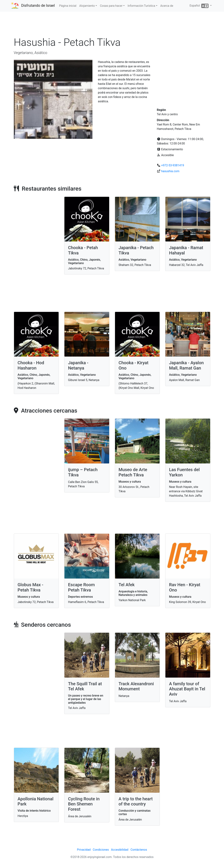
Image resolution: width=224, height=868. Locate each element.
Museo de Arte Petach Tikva (133, 472)
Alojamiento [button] (87, 6)
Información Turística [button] (141, 6)
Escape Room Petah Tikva (81, 587)
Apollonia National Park (36, 802)
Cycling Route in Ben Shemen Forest (84, 804)
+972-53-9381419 (173, 165)
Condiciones (101, 850)
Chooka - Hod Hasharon (31, 365)
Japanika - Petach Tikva (136, 250)
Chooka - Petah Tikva (83, 250)
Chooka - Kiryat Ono (134, 365)
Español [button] (200, 6)
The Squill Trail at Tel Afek (85, 686)
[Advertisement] (112, 25)
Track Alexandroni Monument (136, 686)
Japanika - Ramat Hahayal (186, 250)
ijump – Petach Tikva (83, 472)
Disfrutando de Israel (38, 5)
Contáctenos (139, 850)
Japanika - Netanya (78, 365)
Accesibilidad (120, 850)
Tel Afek (127, 585)
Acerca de (167, 6)
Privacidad (84, 850)
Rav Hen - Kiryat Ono (185, 587)
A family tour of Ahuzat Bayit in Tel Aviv (187, 689)
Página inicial (68, 6)
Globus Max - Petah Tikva (30, 587)
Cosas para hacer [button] (111, 6)
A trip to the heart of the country (136, 802)
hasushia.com (170, 171)
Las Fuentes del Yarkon (184, 472)
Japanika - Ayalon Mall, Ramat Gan (186, 365)
